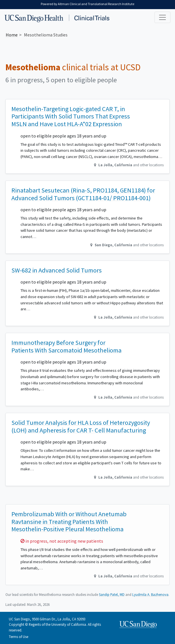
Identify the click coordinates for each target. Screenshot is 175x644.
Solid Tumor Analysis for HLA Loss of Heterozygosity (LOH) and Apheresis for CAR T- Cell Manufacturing (81, 426)
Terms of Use (19, 637)
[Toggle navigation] (162, 17)
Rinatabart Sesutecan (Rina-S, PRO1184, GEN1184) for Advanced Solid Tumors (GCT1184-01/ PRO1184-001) (83, 194)
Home (12, 35)
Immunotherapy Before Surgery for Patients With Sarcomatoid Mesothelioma (66, 346)
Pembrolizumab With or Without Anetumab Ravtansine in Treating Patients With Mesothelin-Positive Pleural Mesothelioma (69, 521)
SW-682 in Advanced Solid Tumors (57, 270)
